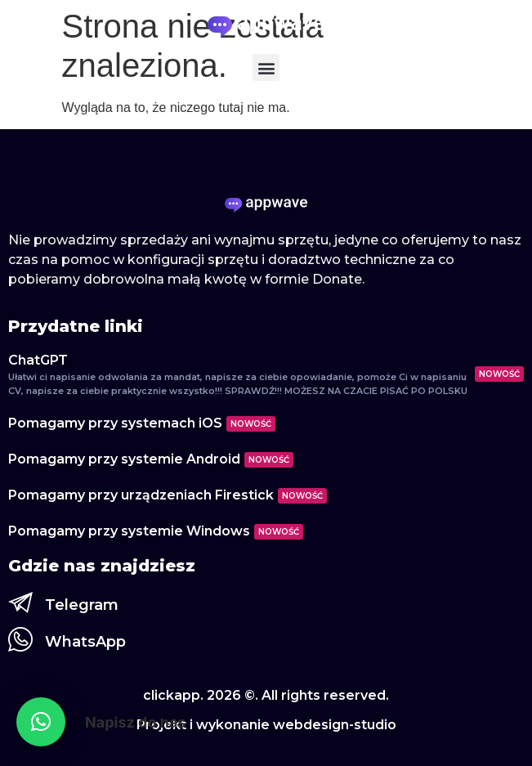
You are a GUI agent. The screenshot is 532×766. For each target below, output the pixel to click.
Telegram (82, 605)
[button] (266, 67)
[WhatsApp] (20, 639)
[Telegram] (20, 602)
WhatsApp (85, 642)
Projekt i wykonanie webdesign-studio (266, 725)
